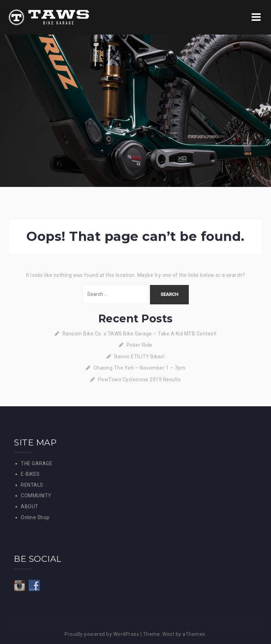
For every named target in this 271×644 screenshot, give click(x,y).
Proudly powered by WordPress (102, 634)
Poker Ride (140, 345)
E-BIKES (30, 474)
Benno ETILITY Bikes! (139, 357)
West (168, 634)
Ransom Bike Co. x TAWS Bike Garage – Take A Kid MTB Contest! (140, 334)
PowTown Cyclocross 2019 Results (140, 379)
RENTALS (32, 485)
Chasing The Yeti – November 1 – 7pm (140, 368)
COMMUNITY (36, 496)
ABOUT (30, 506)
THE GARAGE (37, 463)
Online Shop (35, 517)
